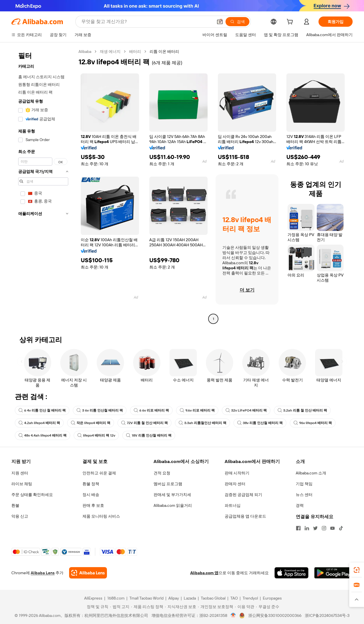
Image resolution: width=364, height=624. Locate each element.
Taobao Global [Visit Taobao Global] (213, 598)
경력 (300, 505)
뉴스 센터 (304, 495)
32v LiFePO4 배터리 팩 (246, 410)
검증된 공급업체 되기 (243, 495)
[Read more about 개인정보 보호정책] (216, 607)
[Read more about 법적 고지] (120, 607)
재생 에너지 (110, 51)
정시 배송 (91, 495)
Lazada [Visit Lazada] (190, 598)
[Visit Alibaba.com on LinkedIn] (307, 528)
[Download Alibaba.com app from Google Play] (333, 573)
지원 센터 (20, 473)
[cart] (291, 22)
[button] (220, 22)
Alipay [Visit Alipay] (174, 598)
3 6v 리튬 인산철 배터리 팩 (100, 410)
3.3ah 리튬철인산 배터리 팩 (202, 423)
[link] (357, 570)
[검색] (237, 22)
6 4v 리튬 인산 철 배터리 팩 (42, 410)
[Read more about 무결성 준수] (268, 607)
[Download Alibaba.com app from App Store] (291, 573)
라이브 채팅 (22, 484)
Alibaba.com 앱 (204, 573)
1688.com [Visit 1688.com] (116, 598)
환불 (15, 505)
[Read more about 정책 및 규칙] (97, 607)
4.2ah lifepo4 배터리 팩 (39, 423)
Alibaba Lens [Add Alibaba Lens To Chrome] (43, 573)
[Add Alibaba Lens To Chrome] (88, 573)
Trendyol (250, 598)
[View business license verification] (233, 615)
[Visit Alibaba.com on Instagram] (324, 528)
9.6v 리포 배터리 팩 (197, 410)
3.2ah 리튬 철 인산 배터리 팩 (302, 410)
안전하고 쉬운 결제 (99, 473)
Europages (272, 598)
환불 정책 (91, 484)
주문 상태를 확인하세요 (32, 495)
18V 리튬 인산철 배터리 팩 (149, 435)
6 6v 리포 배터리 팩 (151, 410)
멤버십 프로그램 (168, 484)
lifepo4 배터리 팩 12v (96, 435)
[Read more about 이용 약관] (245, 607)
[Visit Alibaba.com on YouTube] (332, 528)
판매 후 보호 (93, 505)
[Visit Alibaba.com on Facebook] (298, 528)
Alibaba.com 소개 (311, 473)
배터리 (135, 51)
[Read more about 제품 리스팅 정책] (147, 607)
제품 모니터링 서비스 (101, 516)
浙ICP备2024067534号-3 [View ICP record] (327, 615)
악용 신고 (20, 516)
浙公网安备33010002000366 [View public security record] (275, 615)
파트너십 (233, 505)
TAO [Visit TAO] (234, 598)
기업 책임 (304, 484)
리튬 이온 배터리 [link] (164, 51)
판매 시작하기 (237, 473)
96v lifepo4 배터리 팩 (313, 423)
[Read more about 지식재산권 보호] (181, 607)
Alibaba (85, 51)
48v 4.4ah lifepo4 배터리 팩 (43, 435)
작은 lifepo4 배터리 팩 (91, 423)
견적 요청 (162, 473)
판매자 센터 (235, 484)
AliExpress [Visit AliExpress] (93, 598)
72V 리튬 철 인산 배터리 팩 (144, 423)
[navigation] (43, 186)
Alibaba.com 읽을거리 (173, 505)
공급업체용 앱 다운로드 (245, 516)
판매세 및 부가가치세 (172, 495)
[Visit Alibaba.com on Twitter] (315, 528)
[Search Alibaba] (147, 22)
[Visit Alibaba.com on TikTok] (341, 528)
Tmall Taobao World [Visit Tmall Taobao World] (146, 598)
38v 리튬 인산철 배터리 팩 (260, 423)
